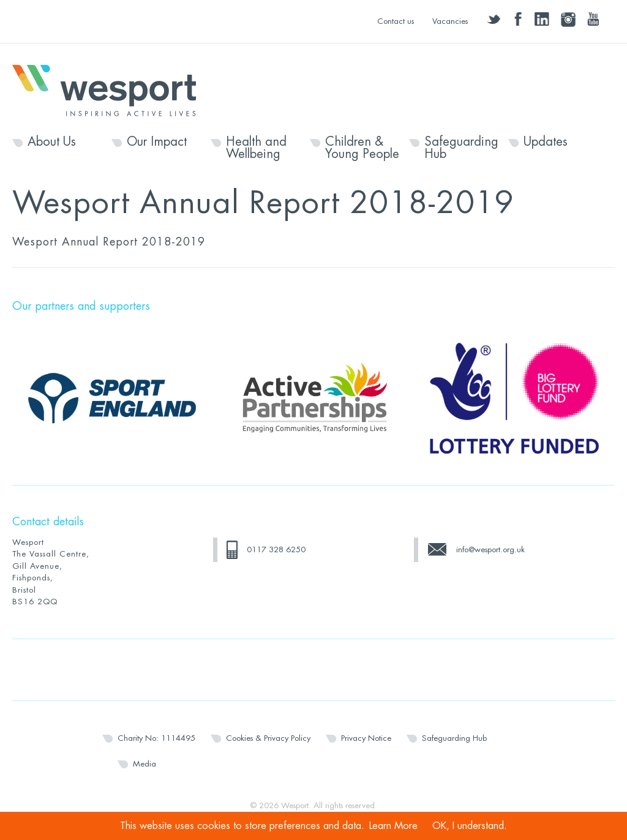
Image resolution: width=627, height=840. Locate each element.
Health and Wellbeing (256, 148)
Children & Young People (362, 148)
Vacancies (450, 21)
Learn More (393, 826)
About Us (52, 142)
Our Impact (157, 142)
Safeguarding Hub (461, 148)
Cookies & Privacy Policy (268, 738)
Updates (546, 142)
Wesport (110, 89)
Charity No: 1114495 (156, 738)
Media (145, 764)
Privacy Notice (366, 738)
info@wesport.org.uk (490, 549)
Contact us (396, 21)
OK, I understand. (470, 826)
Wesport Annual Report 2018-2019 (109, 242)
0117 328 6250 (276, 549)
